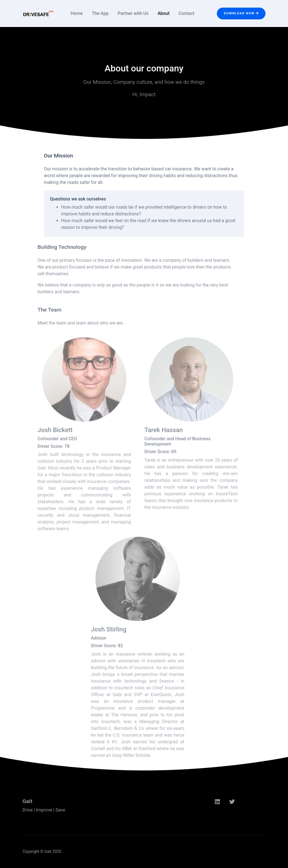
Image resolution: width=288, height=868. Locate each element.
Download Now (241, 13)
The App (100, 13)
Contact (186, 13)
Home (77, 13)
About (164, 13)
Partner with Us (133, 13)
